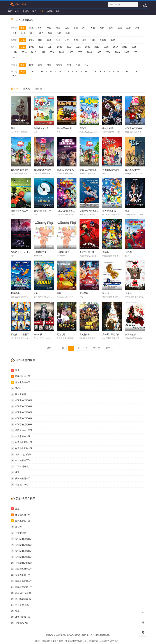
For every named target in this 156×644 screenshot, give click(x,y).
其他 (68, 33)
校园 (93, 28)
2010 (52, 52)
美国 (76, 40)
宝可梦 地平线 (109, 211)
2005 (99, 52)
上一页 (61, 348)
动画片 (50, 11)
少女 (15, 33)
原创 (32, 33)
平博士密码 (108, 128)
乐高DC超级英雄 (21, 455)
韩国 (40, 40)
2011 (43, 52)
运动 (120, 28)
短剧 (58, 11)
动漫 (41, 11)
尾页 (108, 348)
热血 (49, 28)
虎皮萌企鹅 (85, 334)
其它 (87, 65)
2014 (15, 52)
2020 (88, 47)
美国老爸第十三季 (111, 170)
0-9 (14, 75)
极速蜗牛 (15, 293)
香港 (49, 40)
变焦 (36, 293)
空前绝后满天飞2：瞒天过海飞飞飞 (96, 211)
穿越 (59, 293)
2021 (78, 47)
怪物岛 (106, 252)
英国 (93, 40)
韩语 (69, 65)
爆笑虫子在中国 (64, 128)
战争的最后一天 (21, 479)
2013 (24, 52)
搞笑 (67, 28)
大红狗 (128, 252)
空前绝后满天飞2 (21, 461)
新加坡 (103, 40)
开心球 (83, 128)
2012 (33, 52)
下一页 (97, 348)
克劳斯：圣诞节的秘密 (113, 334)
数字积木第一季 (41, 128)
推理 (58, 28)
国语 (31, 65)
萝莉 (84, 28)
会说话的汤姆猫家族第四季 (47, 170)
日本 (67, 40)
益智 (50, 33)
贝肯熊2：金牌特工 (20, 334)
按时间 (15, 89)
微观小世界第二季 (19, 211)
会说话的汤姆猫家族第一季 (92, 170)
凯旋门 (106, 293)
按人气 (27, 89)
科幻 (40, 28)
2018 (106, 47)
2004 (108, 52)
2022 (69, 47)
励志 (59, 33)
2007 (80, 52)
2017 (115, 47)
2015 (134, 47)
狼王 (127, 211)
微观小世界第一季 (42, 211)
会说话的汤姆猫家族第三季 (69, 170)
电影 (17, 11)
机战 (111, 28)
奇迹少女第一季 (87, 252)
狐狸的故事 (131, 334)
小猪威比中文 (40, 252)
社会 (23, 33)
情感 (31, 28)
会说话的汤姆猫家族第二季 (24, 170)
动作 (102, 28)
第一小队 (38, 334)
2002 (127, 52)
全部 (23, 28)
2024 (50, 47)
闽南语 (59, 65)
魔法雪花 (84, 293)
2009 (61, 52)
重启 (13, 128)
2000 (15, 58)
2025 (41, 47)
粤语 (49, 65)
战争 (129, 28)
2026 (32, 47)
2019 (97, 47)
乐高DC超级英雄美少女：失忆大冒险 (74, 211)
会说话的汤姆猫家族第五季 (138, 128)
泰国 (84, 40)
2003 (117, 52)
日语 (78, 65)
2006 (89, 52)
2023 (59, 47)
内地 (31, 40)
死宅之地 (61, 334)
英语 (40, 65)
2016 (125, 47)
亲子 (41, 33)
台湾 (58, 40)
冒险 (76, 28)
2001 (136, 52)
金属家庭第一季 (133, 170)
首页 (10, 11)
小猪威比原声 (63, 252)
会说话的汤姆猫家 (22, 400)
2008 (71, 52)
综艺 (34, 11)
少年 (137, 28)
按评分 (38, 89)
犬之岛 (128, 293)
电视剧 (26, 11)
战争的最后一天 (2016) (22, 252)
